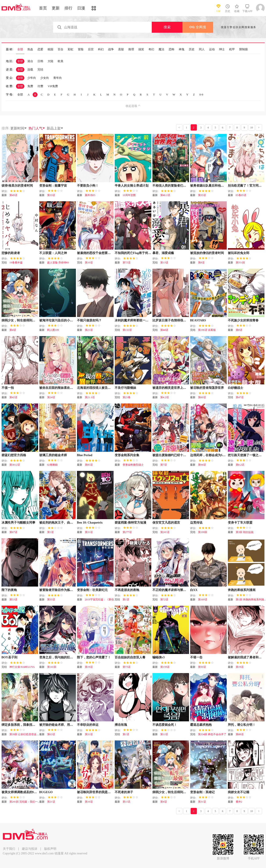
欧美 (61, 61)
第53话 (13, 600)
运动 (212, 49)
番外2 (239, 802)
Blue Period (85, 455)
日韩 (40, 61)
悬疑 (121, 49)
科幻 (101, 49)
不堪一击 (196, 657)
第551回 (240, 263)
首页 (43, 8)
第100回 (203, 532)
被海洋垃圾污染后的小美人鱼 (59, 320)
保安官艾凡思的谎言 (166, 523)
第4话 (13, 330)
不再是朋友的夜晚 (127, 590)
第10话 (89, 263)
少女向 (45, 78)
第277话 (127, 532)
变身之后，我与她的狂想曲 (58, 657)
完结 (40, 69)
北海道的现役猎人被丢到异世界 (98, 388)
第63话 (51, 734)
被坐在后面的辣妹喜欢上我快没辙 (62, 388)
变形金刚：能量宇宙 (53, 186)
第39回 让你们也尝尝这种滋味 (27, 734)
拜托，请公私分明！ (242, 725)
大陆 (50, 61)
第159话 (165, 667)
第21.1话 (90, 397)
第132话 (127, 330)
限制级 (244, 49)
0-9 (201, 95)
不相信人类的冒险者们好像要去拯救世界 (180, 186)
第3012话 (15, 465)
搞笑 (141, 49)
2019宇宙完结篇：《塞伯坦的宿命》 (106, 600)
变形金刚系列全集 (127, 455)
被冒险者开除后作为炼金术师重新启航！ (67, 590)
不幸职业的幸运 (88, 725)
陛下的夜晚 (9, 590)
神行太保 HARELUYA (22, 667)
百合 (61, 49)
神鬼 (182, 49)
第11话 (164, 734)
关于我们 (9, 849)
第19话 (89, 667)
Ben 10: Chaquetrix (90, 523)
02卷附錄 (52, 465)
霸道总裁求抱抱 (201, 725)
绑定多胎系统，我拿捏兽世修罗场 (25, 725)
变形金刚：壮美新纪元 (92, 590)
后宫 (91, 49)
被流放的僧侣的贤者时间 (207, 253)
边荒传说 (196, 523)
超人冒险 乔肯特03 (58, 263)
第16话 (89, 802)
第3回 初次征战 (245, 532)
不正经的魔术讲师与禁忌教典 (172, 590)
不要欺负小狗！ (88, 186)
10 (252, 128)
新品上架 (55, 128)
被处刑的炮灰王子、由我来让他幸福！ (65, 523)
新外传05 (90, 195)
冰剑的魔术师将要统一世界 (133, 320)
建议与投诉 (30, 849)
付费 (40, 86)
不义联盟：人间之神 (53, 253)
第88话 (240, 734)
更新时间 (19, 128)
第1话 (50, 532)
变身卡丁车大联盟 (240, 523)
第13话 (164, 263)
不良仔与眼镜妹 (125, 388)
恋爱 (40, 49)
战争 (111, 49)
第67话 (13, 532)
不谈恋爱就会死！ (165, 725)
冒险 (81, 49)
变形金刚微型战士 (133, 465)
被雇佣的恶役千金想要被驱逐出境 (100, 253)
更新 (56, 8)
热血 (30, 49)
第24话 (51, 397)
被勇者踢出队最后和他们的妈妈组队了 (216, 186)
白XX (194, 590)
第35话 (202, 195)
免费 (30, 86)
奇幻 (151, 49)
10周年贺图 (129, 195)
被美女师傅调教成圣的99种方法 (23, 792)
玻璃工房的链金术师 (53, 455)
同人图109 (53, 330)
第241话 (165, 532)
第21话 (89, 330)
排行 (68, 8)
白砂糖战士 (236, 388)
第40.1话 (165, 195)
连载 (30, 69)
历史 (192, 49)
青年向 (58, 78)
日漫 (81, 8)
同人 (202, 49)
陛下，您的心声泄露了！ (94, 657)
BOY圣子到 (9, 657)
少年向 (32, 78)
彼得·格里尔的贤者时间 (17, 186)
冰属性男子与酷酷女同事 (18, 523)
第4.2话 (165, 397)
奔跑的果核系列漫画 (242, 590)
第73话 (127, 667)
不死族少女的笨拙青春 (243, 320)
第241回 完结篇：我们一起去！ (28, 802)
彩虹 (71, 49)
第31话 (89, 532)
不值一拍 (8, 388)
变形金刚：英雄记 (202, 792)
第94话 (202, 465)
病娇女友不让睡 (239, 792)
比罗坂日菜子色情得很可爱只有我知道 (179, 320)
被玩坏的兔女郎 (239, 253)
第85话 (89, 465)
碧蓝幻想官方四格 (14, 455)
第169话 (203, 600)
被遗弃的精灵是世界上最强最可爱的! (178, 388)
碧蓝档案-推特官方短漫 (131, 523)
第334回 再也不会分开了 (212, 734)
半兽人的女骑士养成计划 (132, 186)
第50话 (202, 667)
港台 (30, 61)
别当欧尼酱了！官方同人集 (246, 186)
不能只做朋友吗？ (89, 320)
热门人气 (37, 128)
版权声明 (50, 849)
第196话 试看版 (207, 330)
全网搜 (198, 27)
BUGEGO (46, 792)
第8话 (201, 263)
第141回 (52, 667)
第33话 (51, 195)
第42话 (13, 397)
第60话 (202, 397)
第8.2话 (240, 465)
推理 (131, 49)
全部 (20, 49)
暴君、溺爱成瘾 (163, 253)
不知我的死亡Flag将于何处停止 (136, 253)
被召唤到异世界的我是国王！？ (98, 792)
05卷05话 (241, 195)
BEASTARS (198, 320)
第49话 (13, 195)
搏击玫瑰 (121, 725)
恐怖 (171, 49)
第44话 (164, 330)
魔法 (161, 49)
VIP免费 (53, 86)
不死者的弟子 (124, 792)
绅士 (222, 49)
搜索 (167, 27)
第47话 (240, 397)
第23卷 (127, 397)
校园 (50, 49)
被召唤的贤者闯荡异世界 (207, 388)
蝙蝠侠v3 (159, 657)
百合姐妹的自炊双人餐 (130, 657)
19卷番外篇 (16, 263)
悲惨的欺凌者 (11, 253)
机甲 (232, 49)
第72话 (127, 263)
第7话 (164, 465)
